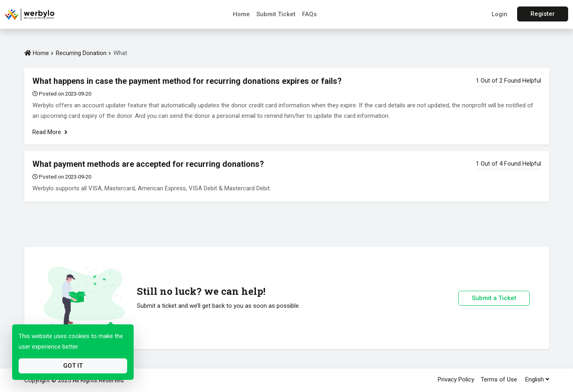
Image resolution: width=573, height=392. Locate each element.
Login (500, 14)
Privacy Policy (456, 379)
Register (543, 14)
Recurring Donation (81, 53)
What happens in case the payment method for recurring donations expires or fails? (187, 81)
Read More (50, 132)
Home (241, 14)
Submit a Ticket (494, 298)
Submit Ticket (276, 14)
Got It (73, 366)
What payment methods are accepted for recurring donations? (148, 164)
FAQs (309, 14)
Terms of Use (499, 379)
